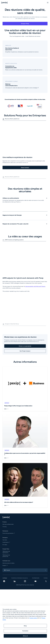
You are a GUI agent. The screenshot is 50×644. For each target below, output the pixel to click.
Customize (25, 631)
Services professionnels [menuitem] (8, 484)
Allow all (25, 636)
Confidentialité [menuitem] (36, 538)
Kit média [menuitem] (5, 505)
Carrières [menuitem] (5, 500)
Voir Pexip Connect (25, 311)
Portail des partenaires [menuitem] (8, 493)
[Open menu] (48, 3)
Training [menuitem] (4, 487)
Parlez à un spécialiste (25, 306)
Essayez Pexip (25, 24)
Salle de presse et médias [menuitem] (9, 523)
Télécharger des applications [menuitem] (6, 512)
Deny (25, 626)
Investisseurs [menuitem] (6, 502)
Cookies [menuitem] (46, 538)
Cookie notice (33, 618)
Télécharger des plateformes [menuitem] (6, 516)
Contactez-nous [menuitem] (6, 521)
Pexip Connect (25, 167)
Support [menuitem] (4, 526)
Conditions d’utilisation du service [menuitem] (19, 538)
